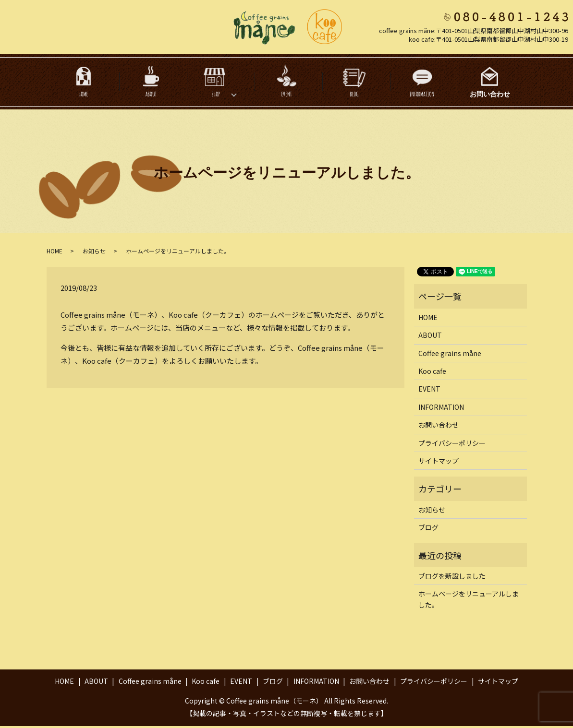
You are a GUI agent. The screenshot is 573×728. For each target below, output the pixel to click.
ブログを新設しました (452, 578)
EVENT (286, 96)
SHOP (216, 96)
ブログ (428, 529)
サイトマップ (439, 463)
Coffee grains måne (450, 355)
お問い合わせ (490, 96)
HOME (84, 96)
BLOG (354, 96)
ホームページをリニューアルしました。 (469, 601)
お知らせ (94, 253)
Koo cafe (432, 373)
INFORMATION (422, 96)
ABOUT (151, 96)
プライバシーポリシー (452, 445)
